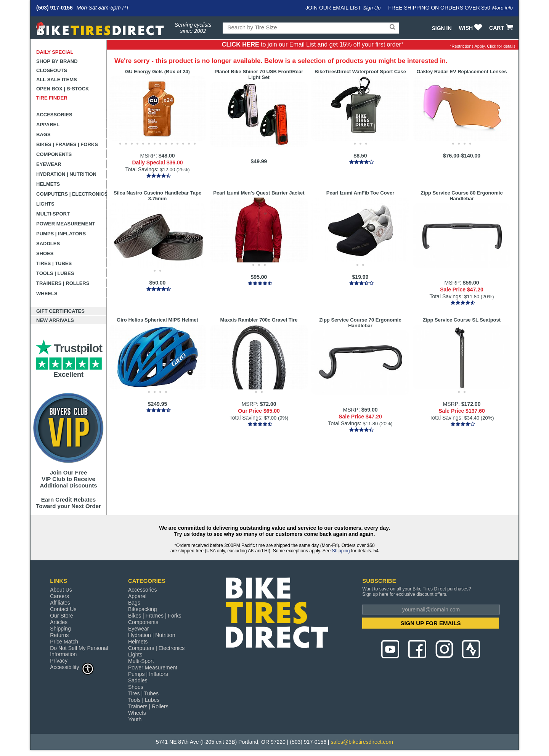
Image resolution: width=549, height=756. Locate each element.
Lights (45, 204)
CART (502, 28)
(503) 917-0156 (55, 8)
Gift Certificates (60, 311)
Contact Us (63, 609)
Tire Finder (52, 98)
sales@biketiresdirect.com (362, 742)
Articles (59, 622)
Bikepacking (143, 609)
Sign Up (372, 8)
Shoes (45, 253)
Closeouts (52, 70)
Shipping (341, 551)
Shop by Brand (57, 61)
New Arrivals (55, 320)
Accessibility (72, 667)
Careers (59, 596)
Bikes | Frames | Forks (67, 144)
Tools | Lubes (55, 273)
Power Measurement (66, 224)
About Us (61, 590)
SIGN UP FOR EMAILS (431, 623)
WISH (471, 28)
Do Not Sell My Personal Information (79, 651)
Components (54, 154)
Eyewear (49, 164)
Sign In (441, 28)
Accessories (54, 115)
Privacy (59, 661)
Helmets (48, 184)
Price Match (64, 642)
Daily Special (55, 52)
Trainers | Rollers (63, 283)
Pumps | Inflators (61, 234)
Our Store (62, 616)
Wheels (47, 294)
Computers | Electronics (71, 194)
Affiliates (60, 603)
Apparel (48, 125)
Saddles (48, 244)
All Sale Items (57, 80)
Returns (59, 635)
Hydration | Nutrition (66, 174)
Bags (43, 134)
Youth (135, 719)
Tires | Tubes (54, 263)
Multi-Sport (53, 214)
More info (502, 8)
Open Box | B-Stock (63, 89)
